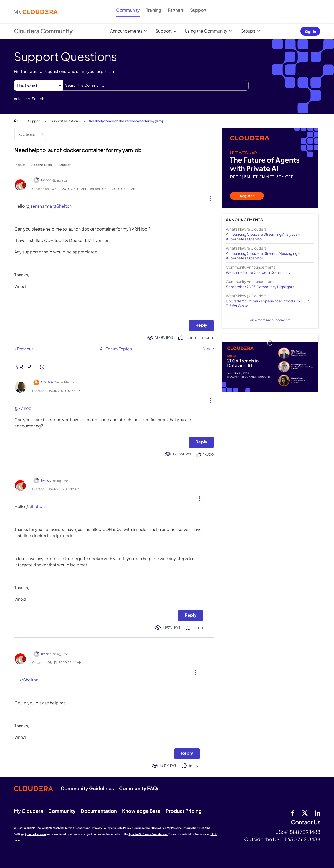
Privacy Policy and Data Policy (112, 828)
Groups (248, 31)
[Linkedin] (318, 813)
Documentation (99, 811)
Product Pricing (184, 811)
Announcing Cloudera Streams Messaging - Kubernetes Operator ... (263, 256)
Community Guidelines (87, 788)
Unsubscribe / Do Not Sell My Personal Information (166, 828)
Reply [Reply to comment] (201, 442)
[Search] (156, 85)
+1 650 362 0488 (301, 839)
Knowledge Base (141, 811)
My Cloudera (28, 811)
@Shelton (62, 206)
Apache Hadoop (35, 834)
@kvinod (23, 408)
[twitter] (305, 813)
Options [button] (27, 134)
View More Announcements (270, 320)
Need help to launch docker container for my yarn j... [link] (128, 121)
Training (154, 10)
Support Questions (65, 121)
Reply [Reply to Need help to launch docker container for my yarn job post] (201, 325)
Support (198, 10)
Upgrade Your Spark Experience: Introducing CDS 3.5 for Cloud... (268, 303)
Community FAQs (139, 788)
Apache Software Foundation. (148, 834)
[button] (208, 197)
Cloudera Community (43, 31)
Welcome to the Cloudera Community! (259, 272)
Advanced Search (29, 98)
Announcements (126, 31)
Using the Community (206, 31)
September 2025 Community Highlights (260, 287)
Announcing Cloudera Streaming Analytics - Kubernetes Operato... (263, 237)
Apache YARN (42, 165)
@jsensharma (39, 206)
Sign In (310, 31)
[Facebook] (293, 813)
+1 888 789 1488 (302, 832)
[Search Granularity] (38, 85)
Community (128, 10)
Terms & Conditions (77, 828)
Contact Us (306, 823)
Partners (176, 10)
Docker (65, 165)
